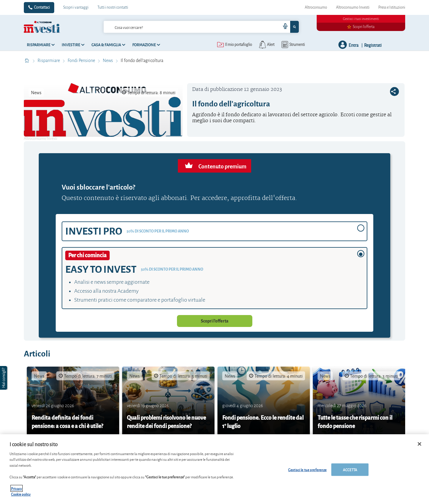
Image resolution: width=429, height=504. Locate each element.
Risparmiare (49, 61)
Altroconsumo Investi (353, 7)
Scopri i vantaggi (76, 7)
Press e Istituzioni (392, 7)
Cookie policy (21, 494)
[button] (4, 378)
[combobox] (201, 27)
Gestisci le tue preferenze (307, 470)
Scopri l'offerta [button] (215, 321)
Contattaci (42, 7)
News (108, 61)
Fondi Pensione (82, 61)
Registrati (373, 45)
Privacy (17, 488)
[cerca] (190, 27)
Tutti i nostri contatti (113, 7)
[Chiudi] (419, 444)
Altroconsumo (316, 7)
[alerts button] (266, 45)
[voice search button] (283, 27)
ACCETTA (350, 470)
